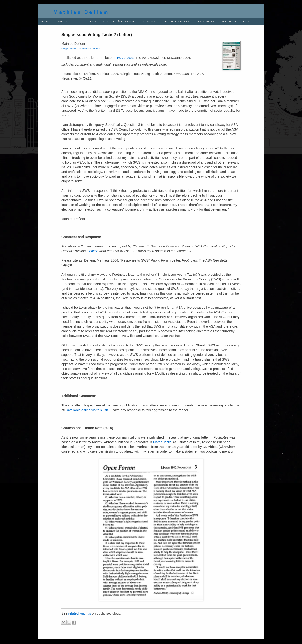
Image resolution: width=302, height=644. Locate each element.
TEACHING (151, 22)
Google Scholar (69, 49)
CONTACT (250, 22)
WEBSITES (229, 22)
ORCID (97, 49)
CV (77, 22)
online (94, 251)
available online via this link (88, 410)
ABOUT (63, 22)
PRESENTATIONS (177, 22)
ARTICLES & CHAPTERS (119, 22)
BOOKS (91, 22)
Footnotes (125, 58)
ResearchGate (84, 49)
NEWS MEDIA (205, 22)
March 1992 (162, 442)
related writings (80, 613)
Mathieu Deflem (81, 13)
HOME (46, 22)
